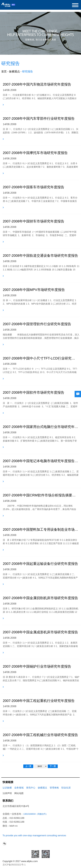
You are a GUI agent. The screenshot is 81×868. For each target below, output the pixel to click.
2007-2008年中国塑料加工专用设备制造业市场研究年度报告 (41, 530)
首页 (4, 71)
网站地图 (19, 793)
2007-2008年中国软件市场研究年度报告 (34, 393)
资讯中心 (31, 788)
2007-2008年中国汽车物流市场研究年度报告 (37, 84)
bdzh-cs (13, 826)
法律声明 (7, 793)
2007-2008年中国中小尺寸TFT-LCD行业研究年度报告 (40, 358)
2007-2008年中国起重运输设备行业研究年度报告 (40, 564)
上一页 (28, 766)
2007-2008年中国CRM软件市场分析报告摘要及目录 (40, 495)
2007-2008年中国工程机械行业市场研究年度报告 (40, 735)
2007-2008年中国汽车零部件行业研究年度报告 (39, 119)
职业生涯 (66, 788)
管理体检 (54, 788)
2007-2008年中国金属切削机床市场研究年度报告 (40, 598)
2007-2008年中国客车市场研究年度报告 (34, 187)
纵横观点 (14, 71)
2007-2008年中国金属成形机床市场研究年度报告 (40, 632)
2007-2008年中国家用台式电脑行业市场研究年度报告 (40, 427)
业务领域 (19, 788)
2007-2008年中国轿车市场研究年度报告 (34, 221)
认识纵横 (7, 788)
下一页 (53, 766)
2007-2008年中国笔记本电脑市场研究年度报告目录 (41, 461)
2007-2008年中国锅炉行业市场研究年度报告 (37, 666)
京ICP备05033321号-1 (14, 865)
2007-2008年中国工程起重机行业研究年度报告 (39, 701)
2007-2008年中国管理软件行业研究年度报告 (37, 324)
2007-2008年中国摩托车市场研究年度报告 (35, 153)
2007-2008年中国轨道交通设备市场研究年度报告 (40, 256)
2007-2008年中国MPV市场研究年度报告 (34, 290)
